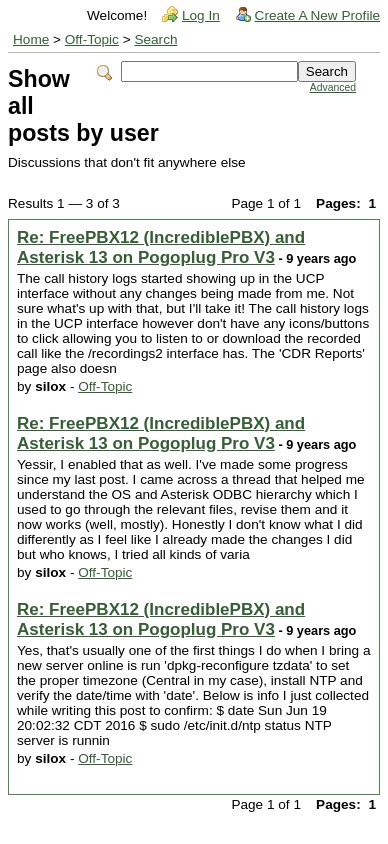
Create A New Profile (317, 15)
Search (155, 39)
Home (31, 39)
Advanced (333, 87)
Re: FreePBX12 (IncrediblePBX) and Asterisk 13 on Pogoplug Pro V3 (161, 247)
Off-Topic (92, 39)
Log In (201, 15)
